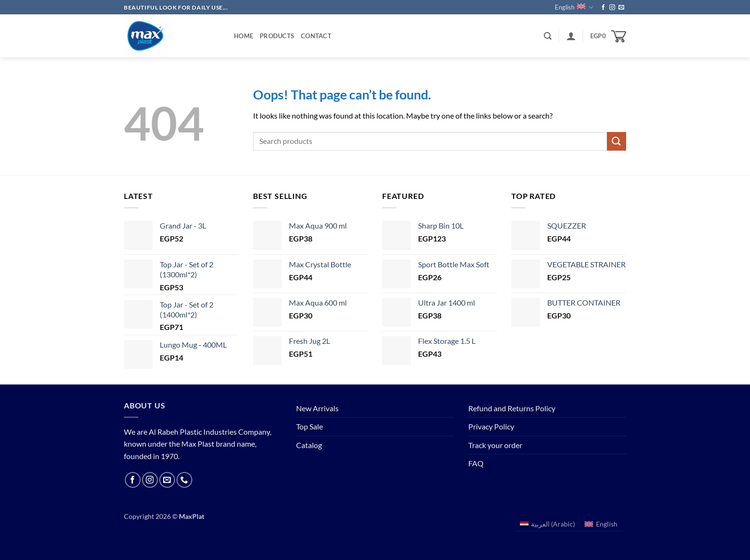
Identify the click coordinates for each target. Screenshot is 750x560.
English (574, 7)
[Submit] (617, 141)
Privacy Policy (491, 426)
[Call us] (184, 480)
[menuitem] (548, 524)
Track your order (495, 445)
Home (243, 36)
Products (277, 36)
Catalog (309, 445)
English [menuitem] (607, 524)
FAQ (476, 463)
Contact (316, 36)
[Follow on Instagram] (612, 8)
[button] (548, 36)
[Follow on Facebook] (603, 8)
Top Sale (309, 426)
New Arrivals (317, 408)
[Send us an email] (621, 8)
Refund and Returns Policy (512, 408)
